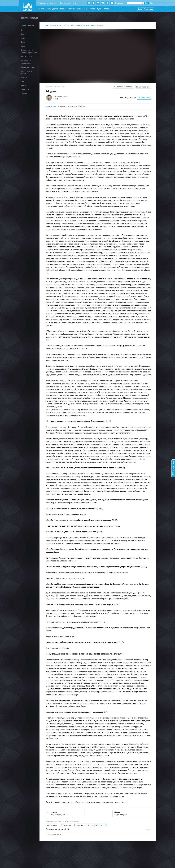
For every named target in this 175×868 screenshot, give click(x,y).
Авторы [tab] (31, 26)
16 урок (145, 54)
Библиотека (82, 9)
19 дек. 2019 (49, 87)
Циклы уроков (52, 9)
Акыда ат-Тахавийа (57, 821)
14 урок (145, 46)
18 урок (145, 60)
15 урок (145, 51)
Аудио (100, 9)
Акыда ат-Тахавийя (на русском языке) (80, 26)
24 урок (145, 77)
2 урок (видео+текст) (150, 15)
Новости (71, 9)
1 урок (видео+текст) (150, 12)
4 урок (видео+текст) (150, 22)
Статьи (63, 9)
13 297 (58, 87)
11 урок (145, 42)
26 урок (145, 83)
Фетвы (107, 9)
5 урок (145, 25)
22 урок (145, 73)
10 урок (145, 38)
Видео (92, 9)
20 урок (145, 67)
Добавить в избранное (123, 87)
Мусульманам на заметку (48, 3)
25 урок (145, 80)
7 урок (145, 29)
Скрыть (170, 5)
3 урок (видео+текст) (150, 19)
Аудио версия (51, 106)
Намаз (41, 9)
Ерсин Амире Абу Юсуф (61, 98)
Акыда (61, 26)
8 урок (145, 32)
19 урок (145, 64)
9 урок (145, 35)
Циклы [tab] (24, 26)
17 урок (145, 57)
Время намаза (65, 3)
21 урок (145, 70)
